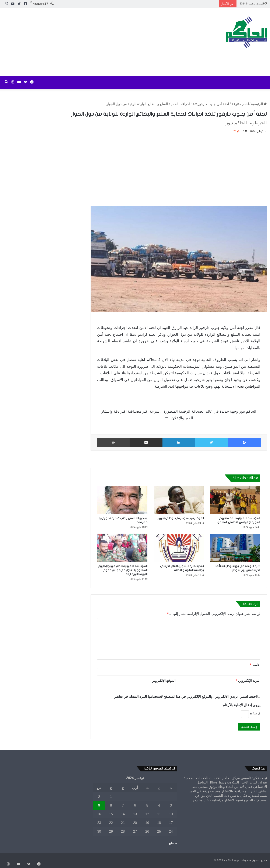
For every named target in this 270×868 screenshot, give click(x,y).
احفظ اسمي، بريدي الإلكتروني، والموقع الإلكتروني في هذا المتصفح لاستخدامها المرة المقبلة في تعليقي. (184, 697)
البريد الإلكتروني (248, 681)
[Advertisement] (90, 42)
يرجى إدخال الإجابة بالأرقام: (241, 705)
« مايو (173, 843)
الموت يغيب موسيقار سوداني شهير (181, 518)
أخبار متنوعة (240, 104)
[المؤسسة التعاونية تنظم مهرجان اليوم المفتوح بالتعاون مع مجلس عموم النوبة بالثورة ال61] (122, 548)
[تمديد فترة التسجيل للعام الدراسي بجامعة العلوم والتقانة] (179, 548)
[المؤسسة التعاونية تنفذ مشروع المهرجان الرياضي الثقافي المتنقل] (235, 500)
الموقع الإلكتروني (163, 681)
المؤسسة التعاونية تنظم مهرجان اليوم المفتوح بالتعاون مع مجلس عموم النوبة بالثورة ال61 (123, 570)
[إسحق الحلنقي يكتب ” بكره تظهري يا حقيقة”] (122, 500)
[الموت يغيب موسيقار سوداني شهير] (179, 500)
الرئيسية (259, 104)
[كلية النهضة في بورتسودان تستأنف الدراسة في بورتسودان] (235, 548)
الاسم (255, 665)
